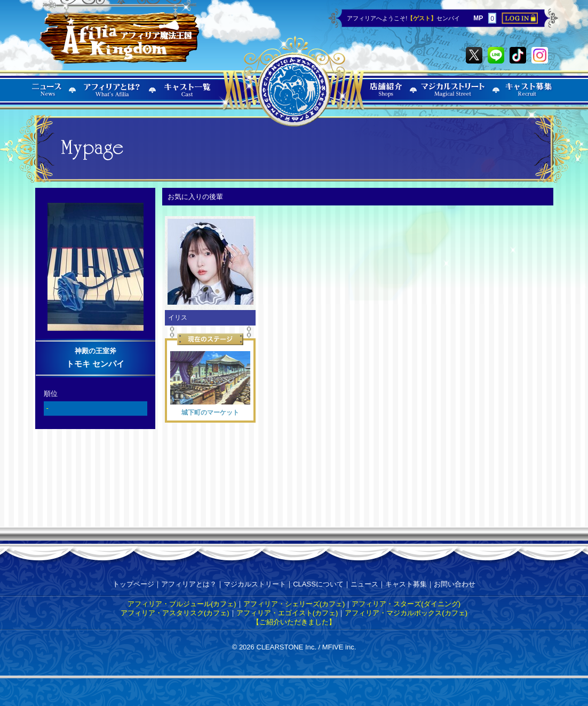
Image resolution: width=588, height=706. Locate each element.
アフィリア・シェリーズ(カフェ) (294, 604)
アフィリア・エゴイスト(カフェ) (287, 613)
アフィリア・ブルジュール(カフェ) (182, 604)
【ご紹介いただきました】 (294, 622)
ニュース (364, 584)
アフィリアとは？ (189, 584)
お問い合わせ (455, 584)
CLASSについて (318, 584)
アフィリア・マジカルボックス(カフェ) (406, 613)
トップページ (133, 584)
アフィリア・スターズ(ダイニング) (406, 604)
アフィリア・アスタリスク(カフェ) (175, 613)
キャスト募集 (406, 584)
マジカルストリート (255, 584)
